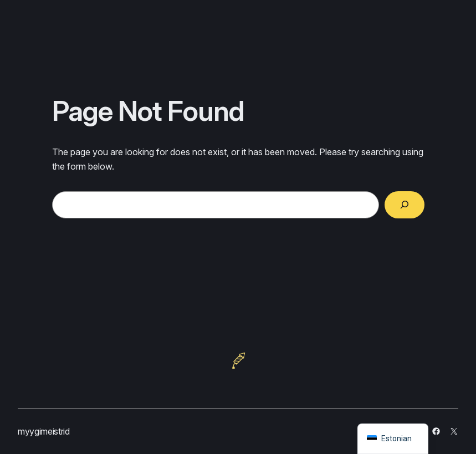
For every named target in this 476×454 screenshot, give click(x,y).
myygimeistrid (44, 431)
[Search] (404, 205)
